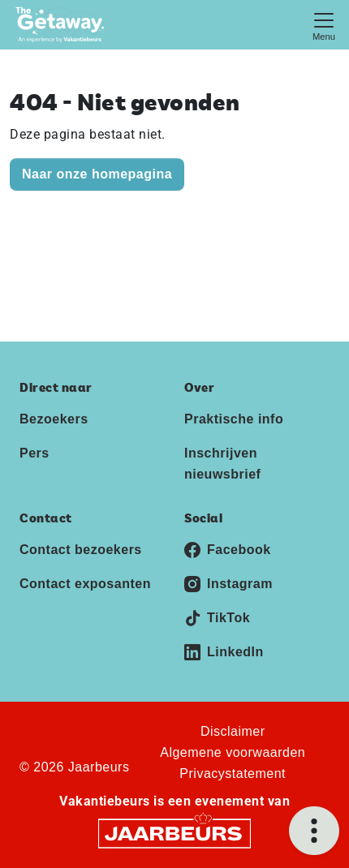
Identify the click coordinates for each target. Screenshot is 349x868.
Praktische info (234, 419)
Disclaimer (233, 731)
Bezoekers (54, 419)
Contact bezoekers (81, 550)
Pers (34, 453)
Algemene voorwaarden (233, 752)
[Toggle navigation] (324, 25)
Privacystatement (233, 773)
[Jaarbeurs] (174, 833)
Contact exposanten (85, 584)
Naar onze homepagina (97, 174)
